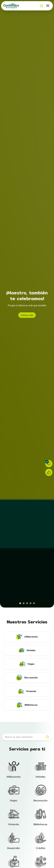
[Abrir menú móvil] (48, 6)
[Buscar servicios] (27, 737)
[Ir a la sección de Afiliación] (14, 770)
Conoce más (27, 315)
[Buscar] (42, 6)
